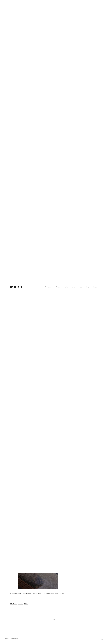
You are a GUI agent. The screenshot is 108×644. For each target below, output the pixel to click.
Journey (26, 603)
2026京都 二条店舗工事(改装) (84, 33)
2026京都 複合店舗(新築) (83, 30)
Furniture (59, 9)
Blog (88, 9)
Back (54, 620)
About (74, 9)
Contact (95, 9)
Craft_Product (80, 62)
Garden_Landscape (81, 60)
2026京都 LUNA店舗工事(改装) (84, 27)
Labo (67, 9)
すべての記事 (79, 49)
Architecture (49, 9)
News (81, 9)
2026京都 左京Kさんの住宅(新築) (85, 35)
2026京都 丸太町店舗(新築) (83, 25)
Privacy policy (15, 639)
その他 (78, 68)
